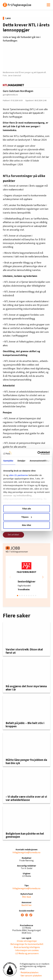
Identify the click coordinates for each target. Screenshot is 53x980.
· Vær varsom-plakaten (31, 976)
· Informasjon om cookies (27, 950)
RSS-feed (26, 897)
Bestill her (27, 905)
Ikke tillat (26, 525)
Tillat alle (27, 509)
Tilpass (27, 517)
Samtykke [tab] (8, 461)
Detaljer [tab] (21, 461)
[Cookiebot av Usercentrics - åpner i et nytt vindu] (38, 453)
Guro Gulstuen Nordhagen (18, 91)
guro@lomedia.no (10, 95)
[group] (26, 577)
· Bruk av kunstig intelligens (26, 947)
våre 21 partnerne (19, 475)
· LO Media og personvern (27, 953)
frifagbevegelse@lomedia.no (26, 853)
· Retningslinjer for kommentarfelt (26, 944)
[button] (43, 577)
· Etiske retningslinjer (26, 941)
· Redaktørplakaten (29, 973)
